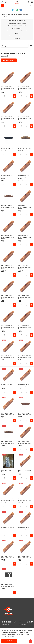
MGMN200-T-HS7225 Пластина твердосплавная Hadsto (25, 177)
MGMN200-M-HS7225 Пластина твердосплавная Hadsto (25, 88)
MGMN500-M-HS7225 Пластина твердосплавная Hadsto (8, 118)
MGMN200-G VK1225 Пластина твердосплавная (8, 414)
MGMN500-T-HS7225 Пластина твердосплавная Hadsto (8, 297)
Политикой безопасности (8, 636)
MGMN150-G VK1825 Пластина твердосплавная (8, 385)
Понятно (9, 641)
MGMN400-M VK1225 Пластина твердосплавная (25, 528)
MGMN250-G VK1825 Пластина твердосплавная (8, 206)
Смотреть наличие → (9, 60)
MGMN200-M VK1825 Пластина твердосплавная (8, 442)
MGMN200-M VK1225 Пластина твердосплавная (8, 585)
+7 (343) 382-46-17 (26, 622)
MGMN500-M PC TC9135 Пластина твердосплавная (25, 357)
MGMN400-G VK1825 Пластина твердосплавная (25, 557)
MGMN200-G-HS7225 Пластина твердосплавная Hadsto (8, 327)
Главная (3, 14)
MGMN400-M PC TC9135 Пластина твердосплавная (25, 500)
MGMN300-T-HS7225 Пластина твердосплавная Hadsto (25, 207)
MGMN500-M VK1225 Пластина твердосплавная (25, 148)
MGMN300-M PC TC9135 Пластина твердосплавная (8, 500)
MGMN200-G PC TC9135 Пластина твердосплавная (8, 528)
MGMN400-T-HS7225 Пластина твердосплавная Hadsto (8, 88)
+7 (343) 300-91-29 (8, 622)
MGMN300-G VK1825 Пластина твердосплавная (25, 414)
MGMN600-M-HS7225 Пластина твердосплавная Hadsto (8, 177)
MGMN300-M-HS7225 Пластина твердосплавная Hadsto (25, 118)
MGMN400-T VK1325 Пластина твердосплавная (25, 442)
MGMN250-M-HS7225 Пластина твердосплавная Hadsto (25, 237)
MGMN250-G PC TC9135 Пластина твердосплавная (8, 148)
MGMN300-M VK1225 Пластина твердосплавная (8, 557)
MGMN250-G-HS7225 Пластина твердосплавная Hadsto (25, 327)
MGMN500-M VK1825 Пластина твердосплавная (25, 385)
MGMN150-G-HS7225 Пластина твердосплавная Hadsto (25, 267)
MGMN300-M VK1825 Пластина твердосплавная (8, 471)
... (2, 16)
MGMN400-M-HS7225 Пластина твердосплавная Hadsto (8, 267)
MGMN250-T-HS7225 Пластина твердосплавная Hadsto (25, 297)
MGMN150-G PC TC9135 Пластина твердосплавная (25, 471)
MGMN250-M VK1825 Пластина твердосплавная (8, 357)
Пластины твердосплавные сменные (18, 14)
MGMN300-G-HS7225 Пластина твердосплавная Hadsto (8, 237)
